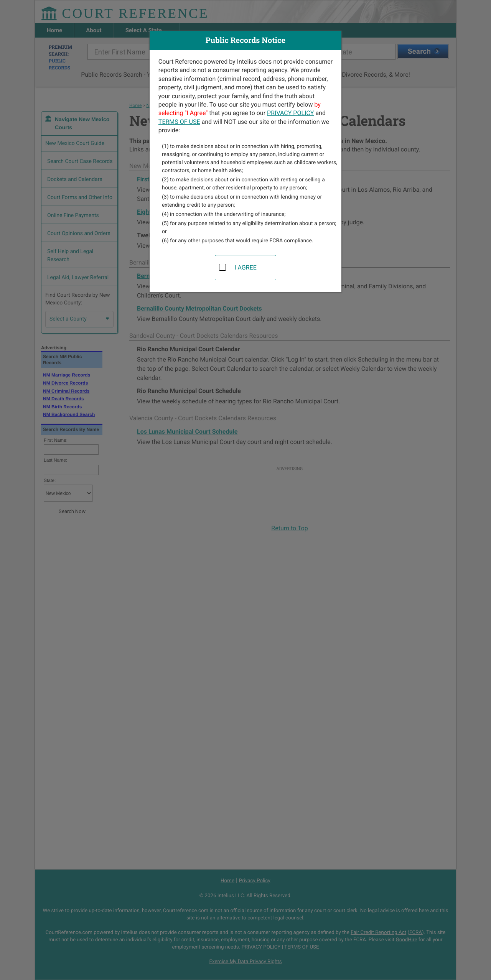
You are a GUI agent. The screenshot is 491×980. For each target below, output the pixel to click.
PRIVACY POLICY (290, 113)
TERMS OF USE (179, 122)
